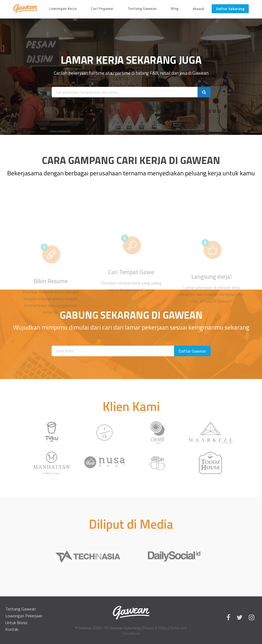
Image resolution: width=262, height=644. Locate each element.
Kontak (12, 629)
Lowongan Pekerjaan (24, 616)
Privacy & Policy (155, 628)
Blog (175, 8)
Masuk (198, 9)
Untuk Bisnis (16, 623)
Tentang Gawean (142, 8)
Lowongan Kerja (63, 8)
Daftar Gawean (192, 351)
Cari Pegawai (102, 8)
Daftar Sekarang (230, 9)
